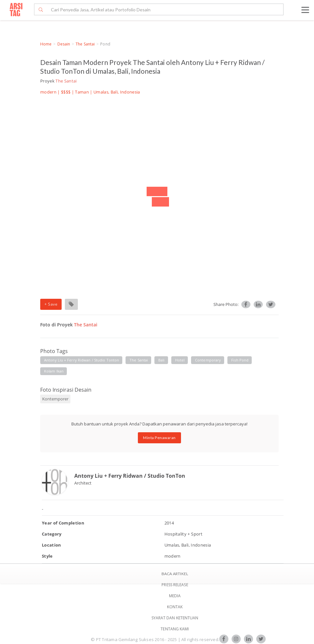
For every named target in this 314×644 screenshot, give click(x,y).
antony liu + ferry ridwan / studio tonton (82, 360)
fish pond (240, 360)
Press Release (175, 585)
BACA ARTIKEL (175, 574)
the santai (139, 360)
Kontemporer (55, 399)
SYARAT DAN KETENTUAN (175, 618)
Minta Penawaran (159, 438)
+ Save (51, 304)
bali (161, 360)
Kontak (175, 607)
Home (46, 44)
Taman (82, 92)
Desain (64, 44)
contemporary (208, 360)
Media (175, 596)
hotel (180, 360)
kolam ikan (54, 371)
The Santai (85, 44)
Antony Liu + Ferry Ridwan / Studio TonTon (130, 476)
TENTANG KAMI (175, 629)
